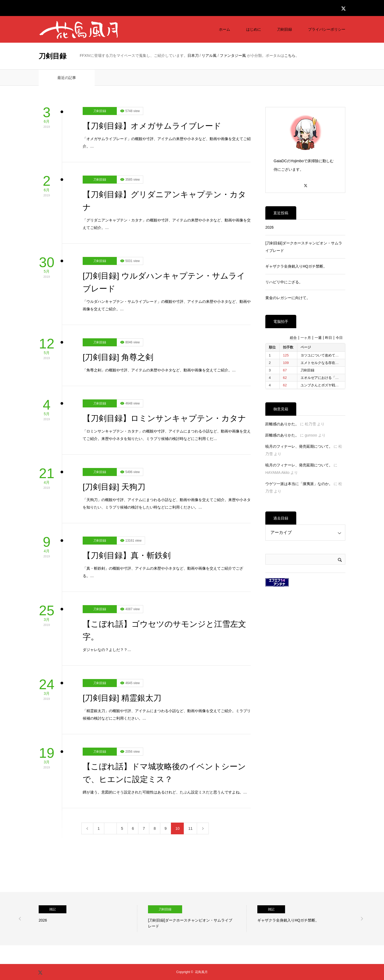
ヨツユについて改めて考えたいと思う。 (332, 355)
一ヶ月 (306, 338)
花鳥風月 (201, 972)
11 (190, 828)
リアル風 (209, 55)
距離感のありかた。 (282, 424)
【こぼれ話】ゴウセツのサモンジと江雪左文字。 (164, 630)
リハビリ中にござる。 (284, 282)
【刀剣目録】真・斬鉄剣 (127, 555)
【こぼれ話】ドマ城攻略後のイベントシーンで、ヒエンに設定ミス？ (164, 773)
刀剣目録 (285, 29)
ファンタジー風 (233, 55)
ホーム (225, 29)
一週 (318, 338)
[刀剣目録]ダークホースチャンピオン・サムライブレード (304, 247)
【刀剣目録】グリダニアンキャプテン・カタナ (164, 201)
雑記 (53, 909)
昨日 (329, 338)
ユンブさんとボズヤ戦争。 (321, 385)
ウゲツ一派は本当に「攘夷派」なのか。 (299, 484)
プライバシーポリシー (327, 29)
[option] (88, 919)
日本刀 (193, 55)
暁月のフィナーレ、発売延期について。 (299, 446)
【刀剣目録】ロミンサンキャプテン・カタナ (164, 418)
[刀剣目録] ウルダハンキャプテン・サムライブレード (164, 282)
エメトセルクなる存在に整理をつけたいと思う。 (339, 363)
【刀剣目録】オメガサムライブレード (152, 126)
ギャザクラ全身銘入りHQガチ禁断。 (296, 266)
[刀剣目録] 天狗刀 (114, 487)
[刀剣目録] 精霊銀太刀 (122, 698)
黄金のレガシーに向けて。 (288, 298)
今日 (339, 338)
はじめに (254, 29)
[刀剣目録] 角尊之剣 (118, 357)
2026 (269, 227)
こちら (290, 55)
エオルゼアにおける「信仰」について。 (332, 378)
